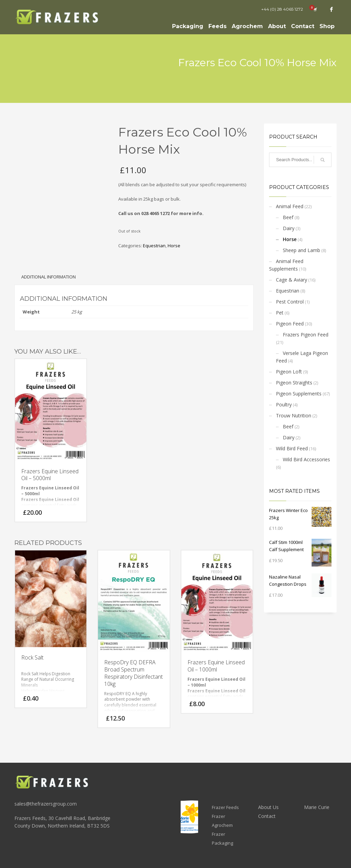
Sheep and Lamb (301, 250)
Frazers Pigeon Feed (306, 335)
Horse (174, 246)
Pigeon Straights (294, 383)
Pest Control (290, 302)
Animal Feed (290, 206)
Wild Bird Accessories (306, 459)
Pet (280, 313)
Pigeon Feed (290, 324)
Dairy (289, 228)
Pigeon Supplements (299, 394)
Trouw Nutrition (294, 415)
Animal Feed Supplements (286, 265)
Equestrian (154, 246)
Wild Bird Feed (292, 448)
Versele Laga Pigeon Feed (302, 357)
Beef (288, 217)
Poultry (284, 405)
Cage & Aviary (292, 280)
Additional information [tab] (49, 277)
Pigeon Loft (289, 372)
